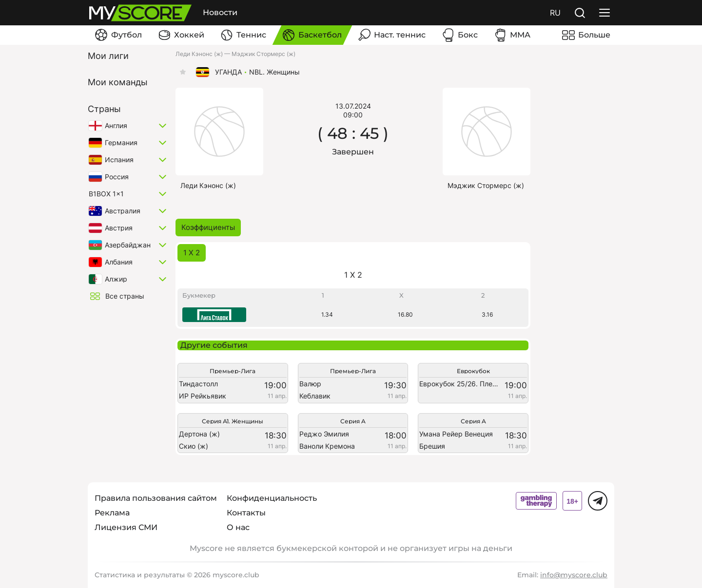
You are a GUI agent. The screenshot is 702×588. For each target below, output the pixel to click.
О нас (238, 527)
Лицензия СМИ (126, 527)
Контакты (246, 513)
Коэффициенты (208, 227)
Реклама (112, 513)
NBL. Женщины (274, 72)
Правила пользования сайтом (156, 498)
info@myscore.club (574, 575)
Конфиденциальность (272, 498)
